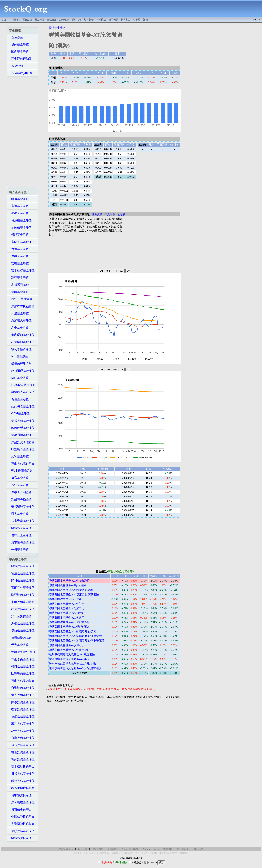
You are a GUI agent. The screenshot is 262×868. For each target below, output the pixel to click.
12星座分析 (98, 849)
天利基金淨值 (19, 456)
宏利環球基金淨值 (22, 335)
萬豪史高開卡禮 (81, 853)
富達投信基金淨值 (22, 573)
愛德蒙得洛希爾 (20, 363)
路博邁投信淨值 (20, 838)
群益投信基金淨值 (22, 630)
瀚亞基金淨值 (19, 278)
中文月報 (110, 214)
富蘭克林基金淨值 (22, 242)
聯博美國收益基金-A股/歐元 (66, 645)
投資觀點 (126, 20)
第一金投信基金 (20, 616)
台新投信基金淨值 (22, 745)
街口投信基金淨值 (22, 666)
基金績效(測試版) (21, 73)
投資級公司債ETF (149, 853)
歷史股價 (27, 20)
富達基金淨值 (19, 206)
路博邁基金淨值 (20, 528)
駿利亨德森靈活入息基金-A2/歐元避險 (72, 654)
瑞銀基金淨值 (19, 292)
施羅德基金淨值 (20, 228)
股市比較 (76, 20)
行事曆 (137, 20)
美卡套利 (94, 853)
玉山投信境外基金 (22, 464)
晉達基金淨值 (19, 249)
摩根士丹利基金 (20, 492)
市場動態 (15, 20)
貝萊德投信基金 (20, 810)
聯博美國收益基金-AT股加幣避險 (69, 627)
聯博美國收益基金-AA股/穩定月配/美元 (73, 631)
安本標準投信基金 (22, 767)
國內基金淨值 (19, 52)
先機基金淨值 (19, 550)
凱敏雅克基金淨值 (22, 392)
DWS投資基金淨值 (22, 385)
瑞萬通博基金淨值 (22, 435)
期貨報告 (89, 20)
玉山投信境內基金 (22, 681)
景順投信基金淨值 (22, 831)
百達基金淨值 (19, 399)
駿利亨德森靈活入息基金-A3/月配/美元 (72, 664)
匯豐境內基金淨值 (22, 673)
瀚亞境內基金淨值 (22, 595)
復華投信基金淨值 (22, 709)
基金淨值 (39, 20)
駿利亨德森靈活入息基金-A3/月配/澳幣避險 (75, 668)
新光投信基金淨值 (22, 695)
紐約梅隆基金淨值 (22, 406)
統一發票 (82, 849)
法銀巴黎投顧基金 (22, 306)
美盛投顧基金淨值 (22, 421)
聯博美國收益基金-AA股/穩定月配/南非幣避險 (77, 641)
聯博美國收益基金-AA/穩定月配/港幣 (71, 590)
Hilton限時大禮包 (132, 853)
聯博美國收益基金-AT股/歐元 (67, 618)
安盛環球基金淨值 (22, 507)
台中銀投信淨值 (20, 795)
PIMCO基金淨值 (21, 299)
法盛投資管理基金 (22, 442)
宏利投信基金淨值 (22, 724)
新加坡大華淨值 (20, 320)
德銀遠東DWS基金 (22, 652)
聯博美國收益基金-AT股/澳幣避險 (69, 581)
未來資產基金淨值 (22, 521)
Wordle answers (151, 849)
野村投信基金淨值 (22, 580)
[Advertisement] (156, 9)
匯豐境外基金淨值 (22, 449)
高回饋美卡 (117, 853)
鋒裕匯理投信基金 (22, 788)
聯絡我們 (198, 849)
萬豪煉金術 (105, 853)
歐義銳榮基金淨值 (22, 428)
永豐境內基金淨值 (22, 688)
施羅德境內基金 (20, 638)
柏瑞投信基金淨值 (22, 609)
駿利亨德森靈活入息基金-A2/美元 (69, 659)
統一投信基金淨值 (22, 731)
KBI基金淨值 (19, 356)
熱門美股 (113, 20)
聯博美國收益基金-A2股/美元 (67, 604)
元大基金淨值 (19, 645)
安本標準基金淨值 (22, 270)
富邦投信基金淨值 (22, 759)
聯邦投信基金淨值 (22, 781)
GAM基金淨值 (19, 413)
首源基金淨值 (19, 485)
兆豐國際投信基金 (22, 824)
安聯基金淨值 (19, 263)
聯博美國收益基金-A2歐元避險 (68, 585)
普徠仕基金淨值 (20, 535)
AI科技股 (101, 20)
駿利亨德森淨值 (20, 349)
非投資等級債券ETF (168, 853)
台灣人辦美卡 (66, 849)
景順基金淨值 (19, 235)
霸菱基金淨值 (19, 213)
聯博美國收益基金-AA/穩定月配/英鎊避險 (74, 595)
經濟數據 (64, 20)
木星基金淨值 (19, 313)
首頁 (4, 20)
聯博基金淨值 (19, 199)
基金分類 (52, 20)
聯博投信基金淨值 (22, 566)
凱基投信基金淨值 (22, 752)
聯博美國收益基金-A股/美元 (66, 613)
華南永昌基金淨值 (22, 659)
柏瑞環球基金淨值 (22, 342)
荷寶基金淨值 (19, 478)
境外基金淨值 (19, 44)
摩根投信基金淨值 (22, 623)
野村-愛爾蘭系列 (21, 471)
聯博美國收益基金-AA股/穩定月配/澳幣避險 (75, 636)
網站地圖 (168, 849)
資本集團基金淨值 (22, 542)
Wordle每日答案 (130, 849)
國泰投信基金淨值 (22, 702)
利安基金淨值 (19, 328)
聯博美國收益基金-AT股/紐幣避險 (69, 622)
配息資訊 (123, 214)
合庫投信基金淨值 (22, 738)
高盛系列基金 (19, 285)
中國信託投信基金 (22, 817)
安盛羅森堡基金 (20, 499)
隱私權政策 (183, 849)
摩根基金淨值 (19, 256)
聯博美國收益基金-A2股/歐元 (67, 599)
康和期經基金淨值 (22, 802)
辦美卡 (147, 20)
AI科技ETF (184, 853)
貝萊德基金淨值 (20, 220)
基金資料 (97, 214)
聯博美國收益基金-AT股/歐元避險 (69, 650)
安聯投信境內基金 (22, 602)
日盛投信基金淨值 (22, 774)
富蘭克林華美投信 (22, 588)
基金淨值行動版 (20, 59)
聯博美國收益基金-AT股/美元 (67, 608)
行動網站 (113, 849)
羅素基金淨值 (19, 514)
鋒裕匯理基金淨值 (22, 371)
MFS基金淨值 (19, 378)
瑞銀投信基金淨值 (22, 716)
